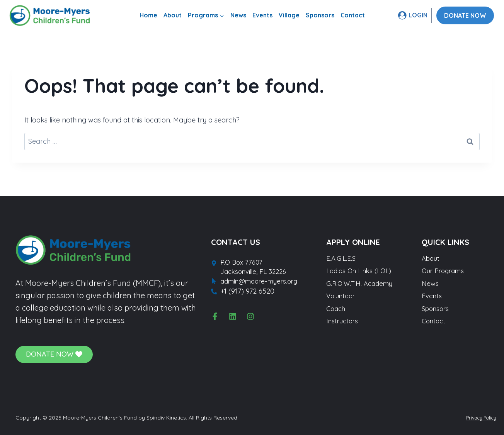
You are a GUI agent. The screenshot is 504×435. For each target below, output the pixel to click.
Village (289, 15)
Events (262, 15)
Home (148, 15)
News (238, 15)
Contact (353, 15)
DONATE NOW (465, 15)
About (173, 15)
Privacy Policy (478, 418)
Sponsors (320, 15)
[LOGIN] (413, 15)
